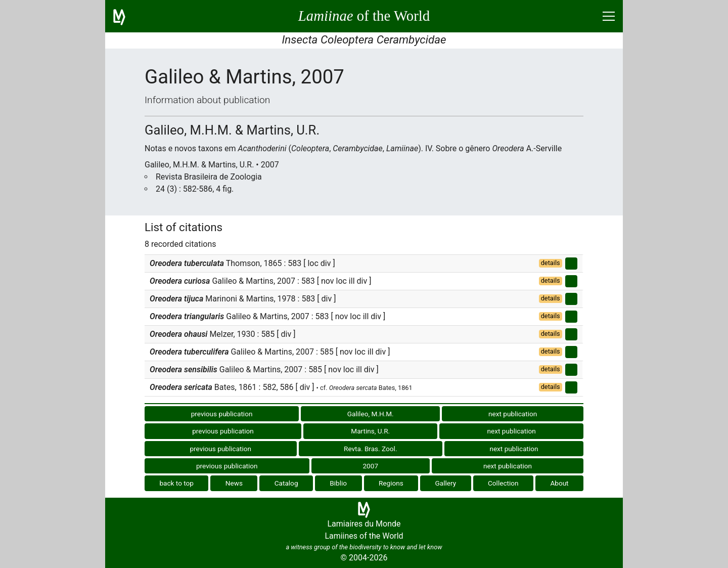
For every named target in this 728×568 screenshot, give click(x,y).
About (559, 483)
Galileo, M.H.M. (371, 414)
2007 (370, 466)
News (234, 483)
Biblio (338, 483)
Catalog (286, 483)
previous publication (222, 414)
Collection (503, 483)
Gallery (446, 483)
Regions (391, 483)
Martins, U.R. (370, 431)
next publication (513, 414)
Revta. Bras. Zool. (370, 449)
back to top (176, 483)
